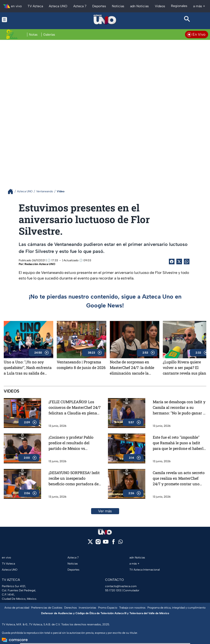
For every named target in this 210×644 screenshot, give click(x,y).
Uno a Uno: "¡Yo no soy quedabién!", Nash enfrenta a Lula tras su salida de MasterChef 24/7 (28, 368)
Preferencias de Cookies (47, 608)
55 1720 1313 (113, 590)
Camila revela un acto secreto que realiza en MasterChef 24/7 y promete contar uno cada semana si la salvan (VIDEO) (179, 478)
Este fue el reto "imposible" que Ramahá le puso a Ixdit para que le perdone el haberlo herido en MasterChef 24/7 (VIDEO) (179, 443)
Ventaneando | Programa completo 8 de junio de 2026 (81, 365)
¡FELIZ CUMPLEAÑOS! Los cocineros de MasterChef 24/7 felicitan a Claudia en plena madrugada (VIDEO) (75, 408)
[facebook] (113, 543)
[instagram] (98, 543)
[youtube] (106, 543)
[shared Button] (187, 262)
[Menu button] (23, 20)
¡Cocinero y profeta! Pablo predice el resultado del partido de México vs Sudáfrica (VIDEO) (71, 443)
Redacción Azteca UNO (40, 264)
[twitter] (90, 543)
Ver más (105, 511)
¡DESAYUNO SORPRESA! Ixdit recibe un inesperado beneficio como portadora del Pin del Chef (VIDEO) (74, 478)
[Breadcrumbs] (12, 191)
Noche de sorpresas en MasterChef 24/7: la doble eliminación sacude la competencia (132, 368)
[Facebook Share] (172, 262)
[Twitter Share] (179, 262)
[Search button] (187, 20)
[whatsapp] (121, 543)
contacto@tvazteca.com (121, 586)
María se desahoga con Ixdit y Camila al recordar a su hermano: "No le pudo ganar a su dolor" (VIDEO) (179, 408)
